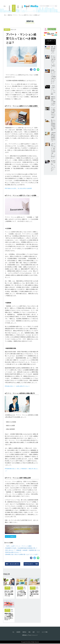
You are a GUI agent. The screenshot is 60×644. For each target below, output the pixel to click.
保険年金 (9, 15)
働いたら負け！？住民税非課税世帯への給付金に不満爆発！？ (53, 125)
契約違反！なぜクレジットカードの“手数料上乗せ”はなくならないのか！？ (53, 77)
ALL (5, 15)
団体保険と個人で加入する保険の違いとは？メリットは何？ (22, 554)
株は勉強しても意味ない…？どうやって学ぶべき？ (53, 166)
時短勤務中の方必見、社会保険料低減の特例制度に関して (21, 548)
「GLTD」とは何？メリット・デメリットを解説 (18, 546)
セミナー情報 (46, 632)
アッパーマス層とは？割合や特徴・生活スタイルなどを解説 (53, 113)
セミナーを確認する (11, 536)
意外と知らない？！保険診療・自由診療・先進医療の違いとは (23, 550)
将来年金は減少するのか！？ (13, 552)
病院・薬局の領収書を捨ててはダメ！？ (53, 50)
